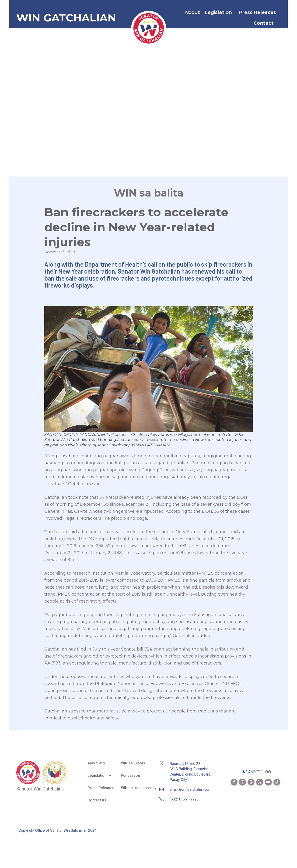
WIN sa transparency (139, 783)
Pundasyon (130, 771)
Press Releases (257, 12)
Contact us (97, 795)
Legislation (219, 12)
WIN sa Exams (133, 758)
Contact (265, 23)
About (192, 12)
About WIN (96, 758)
